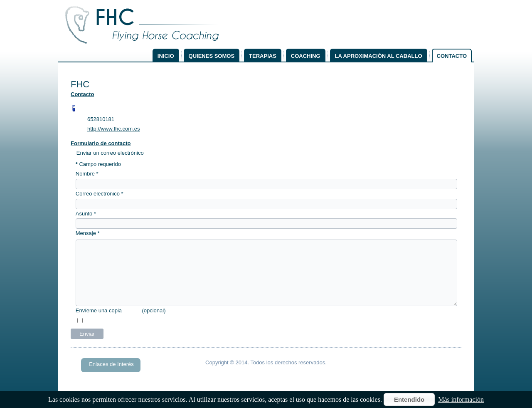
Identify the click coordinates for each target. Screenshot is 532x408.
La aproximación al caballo (379, 56)
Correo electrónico (100, 194)
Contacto (452, 56)
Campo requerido (98, 164)
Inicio (166, 56)
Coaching (306, 56)
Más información (461, 399)
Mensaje (88, 233)
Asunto (86, 214)
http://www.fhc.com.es (113, 129)
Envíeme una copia (99, 310)
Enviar (87, 334)
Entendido (409, 399)
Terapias (263, 56)
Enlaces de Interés (111, 364)
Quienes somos (212, 56)
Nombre (87, 174)
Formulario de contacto (101, 143)
